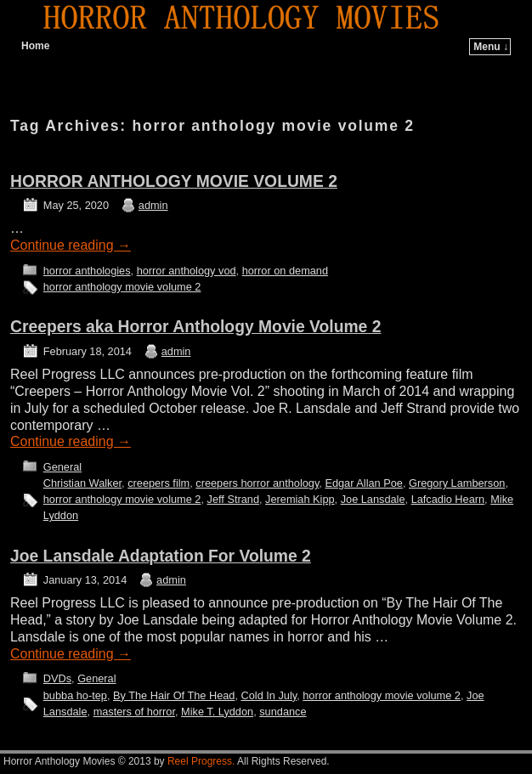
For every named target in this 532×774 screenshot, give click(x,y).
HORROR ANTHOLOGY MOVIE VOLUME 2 (174, 181)
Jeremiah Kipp (300, 499)
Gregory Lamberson (457, 483)
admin (153, 205)
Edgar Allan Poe (363, 483)
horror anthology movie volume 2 (122, 287)
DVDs (57, 678)
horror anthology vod (187, 271)
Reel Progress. (201, 761)
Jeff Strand (233, 499)
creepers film (158, 483)
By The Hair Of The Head (174, 695)
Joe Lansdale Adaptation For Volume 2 (161, 556)
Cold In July (269, 695)
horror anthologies (87, 271)
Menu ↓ (491, 47)
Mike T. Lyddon (217, 712)
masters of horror (134, 712)
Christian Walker (82, 483)
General (62, 467)
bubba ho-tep (75, 695)
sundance (283, 712)
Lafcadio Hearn (448, 499)
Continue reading (71, 245)
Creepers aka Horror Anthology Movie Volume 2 (195, 327)
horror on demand (285, 271)
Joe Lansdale (373, 499)
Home (35, 46)
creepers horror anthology (257, 483)
